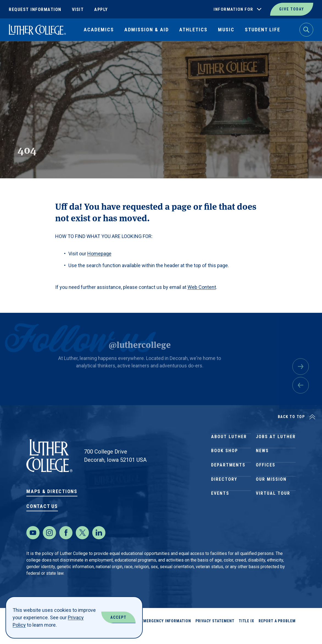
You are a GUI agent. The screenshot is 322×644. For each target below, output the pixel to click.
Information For (233, 9)
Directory (224, 498)
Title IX (247, 632)
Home (14, 54)
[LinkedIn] (99, 544)
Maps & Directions (52, 491)
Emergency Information (166, 632)
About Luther (229, 439)
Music (226, 30)
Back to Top (291, 417)
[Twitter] (82, 544)
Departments (228, 479)
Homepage (99, 254)
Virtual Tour (273, 518)
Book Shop (225, 459)
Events (220, 518)
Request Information (35, 9)
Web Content (202, 287)
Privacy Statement (215, 632)
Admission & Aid (147, 30)
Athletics (193, 30)
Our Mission (271, 498)
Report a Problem (277, 632)
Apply (101, 9)
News (262, 459)
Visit (78, 9)
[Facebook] (66, 544)
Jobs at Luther (276, 439)
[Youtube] (33, 544)
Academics (99, 30)
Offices (266, 479)
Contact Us (42, 506)
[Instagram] (49, 544)
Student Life (263, 30)
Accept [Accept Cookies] (118, 617)
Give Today (292, 9)
